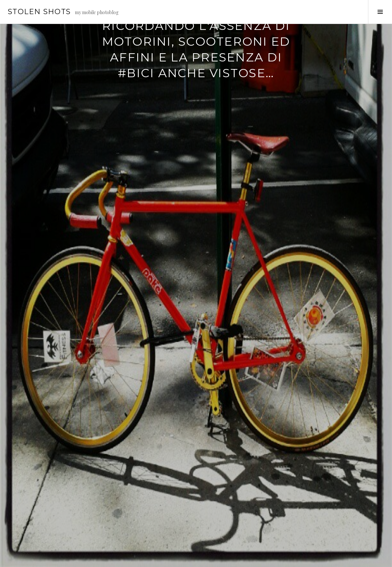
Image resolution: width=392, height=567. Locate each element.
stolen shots (39, 12)
